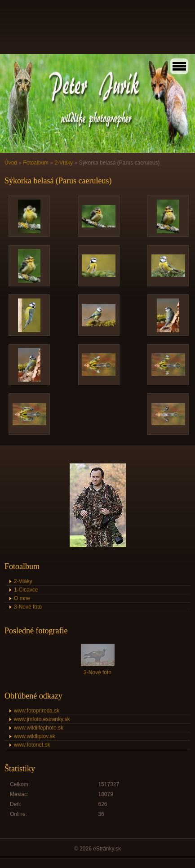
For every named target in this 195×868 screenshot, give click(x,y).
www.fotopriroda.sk (37, 711)
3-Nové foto (28, 607)
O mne (22, 598)
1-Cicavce (26, 590)
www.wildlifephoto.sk (39, 728)
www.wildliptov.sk (35, 736)
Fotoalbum (36, 163)
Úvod (11, 163)
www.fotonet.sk (32, 745)
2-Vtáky (64, 163)
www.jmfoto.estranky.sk (42, 719)
